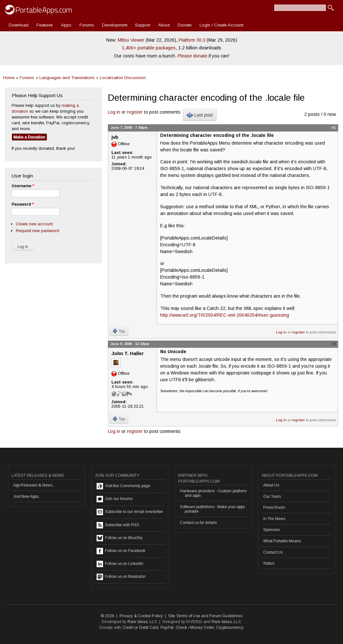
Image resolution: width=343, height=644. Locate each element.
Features (45, 25)
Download (19, 25)
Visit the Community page (123, 486)
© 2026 (108, 616)
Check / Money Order (195, 628)
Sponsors (271, 530)
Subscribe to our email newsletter (130, 512)
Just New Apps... (27, 496)
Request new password (37, 231)
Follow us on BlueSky (120, 538)
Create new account (34, 224)
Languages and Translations (67, 78)
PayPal (167, 628)
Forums (87, 25)
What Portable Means (282, 541)
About (164, 25)
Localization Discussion (123, 78)
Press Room (274, 507)
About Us (271, 485)
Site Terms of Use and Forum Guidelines (205, 616)
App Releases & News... (34, 485)
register (135, 112)
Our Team (272, 496)
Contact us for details (198, 523)
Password (23, 204)
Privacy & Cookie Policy (141, 616)
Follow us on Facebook (121, 551)
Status (269, 563)
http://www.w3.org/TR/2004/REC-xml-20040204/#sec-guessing (225, 315)
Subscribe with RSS (118, 525)
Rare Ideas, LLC (142, 622)
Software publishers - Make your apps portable (212, 509)
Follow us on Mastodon (121, 577)
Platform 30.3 (192, 40)
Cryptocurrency (230, 628)
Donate (185, 25)
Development (115, 25)
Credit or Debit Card (140, 628)
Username (23, 186)
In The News (274, 519)
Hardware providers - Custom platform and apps (213, 493)
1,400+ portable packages (149, 48)
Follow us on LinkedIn (120, 564)
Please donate (192, 56)
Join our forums (114, 499)
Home (9, 78)
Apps (66, 25)
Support (143, 25)
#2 (334, 344)
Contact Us (273, 552)
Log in (114, 112)
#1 (334, 128)
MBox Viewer (131, 40)
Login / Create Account (221, 25)
